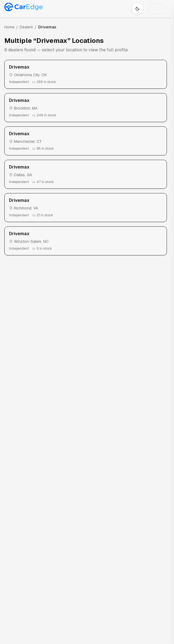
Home (9, 27)
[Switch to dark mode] (137, 9)
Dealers (26, 27)
